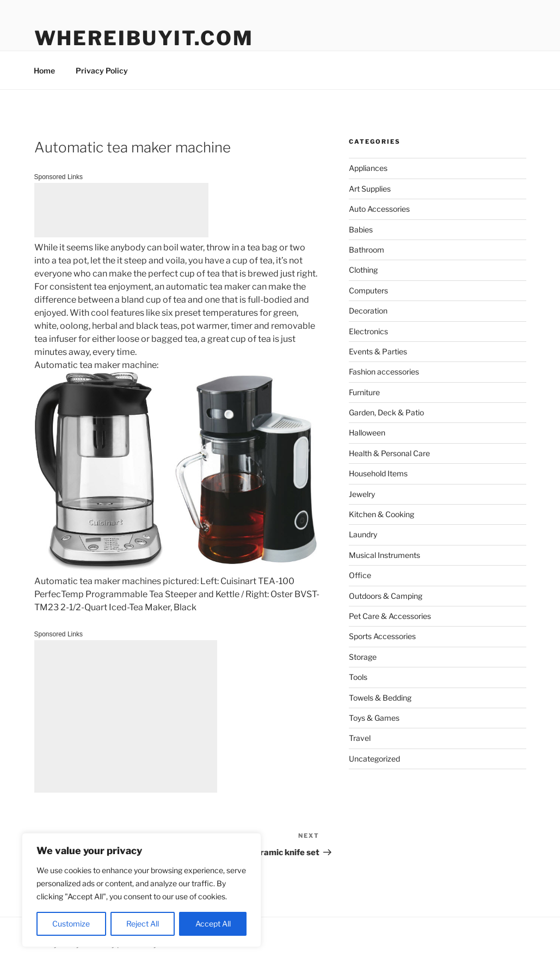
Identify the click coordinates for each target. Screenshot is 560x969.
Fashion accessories (384, 372)
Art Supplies (370, 189)
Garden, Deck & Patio (386, 412)
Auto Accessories (379, 209)
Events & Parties (378, 351)
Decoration (368, 311)
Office (360, 575)
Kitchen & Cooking (381, 514)
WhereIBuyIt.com (144, 38)
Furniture (364, 392)
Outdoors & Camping (386, 596)
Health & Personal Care (389, 453)
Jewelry (362, 494)
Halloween (367, 433)
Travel (360, 738)
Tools (358, 677)
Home (44, 70)
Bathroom (367, 250)
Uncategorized (374, 759)
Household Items (378, 473)
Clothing (363, 270)
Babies (361, 229)
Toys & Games (374, 718)
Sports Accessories (382, 636)
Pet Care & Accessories (390, 616)
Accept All (213, 924)
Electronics (368, 331)
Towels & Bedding (380, 698)
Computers (368, 290)
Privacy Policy (102, 70)
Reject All (143, 924)
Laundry (363, 534)
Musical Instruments (384, 555)
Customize (71, 924)
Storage (363, 657)
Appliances (368, 168)
